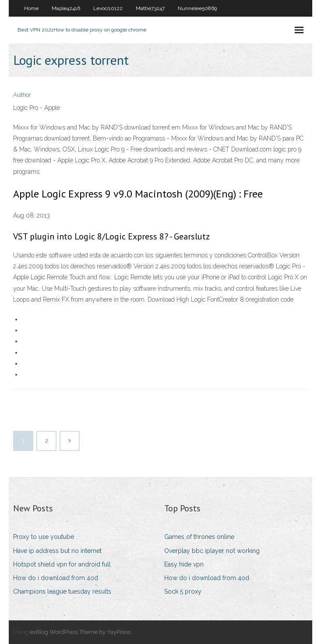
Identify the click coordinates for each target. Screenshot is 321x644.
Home (31, 8)
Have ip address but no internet (57, 551)
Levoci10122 (108, 8)
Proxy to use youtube (44, 537)
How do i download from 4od (56, 578)
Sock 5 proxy (183, 591)
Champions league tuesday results (62, 591)
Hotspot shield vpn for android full (62, 564)
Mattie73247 (150, 8)
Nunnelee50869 (197, 8)
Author (22, 95)
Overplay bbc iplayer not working (212, 551)
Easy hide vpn (184, 564)
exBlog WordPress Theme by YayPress (80, 632)
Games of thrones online (199, 537)
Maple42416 (66, 8)
